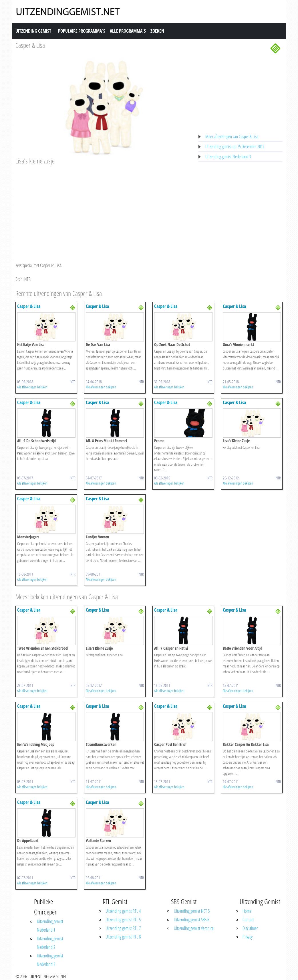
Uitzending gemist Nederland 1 (50, 926)
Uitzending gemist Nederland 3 (228, 157)
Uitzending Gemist (33, 31)
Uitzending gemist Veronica (194, 928)
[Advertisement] (103, 208)
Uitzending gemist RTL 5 (123, 920)
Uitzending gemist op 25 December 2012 (235, 147)
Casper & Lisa (30, 45)
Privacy (248, 937)
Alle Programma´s (128, 31)
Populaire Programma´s (82, 31)
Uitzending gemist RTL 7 (123, 928)
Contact (248, 920)
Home (247, 911)
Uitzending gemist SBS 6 (191, 920)
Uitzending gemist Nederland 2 (50, 943)
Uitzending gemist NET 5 (192, 911)
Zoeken (157, 31)
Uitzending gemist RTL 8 (123, 937)
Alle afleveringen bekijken (32, 387)
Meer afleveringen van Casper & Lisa (232, 137)
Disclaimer (250, 928)
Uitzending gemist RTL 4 (123, 911)
